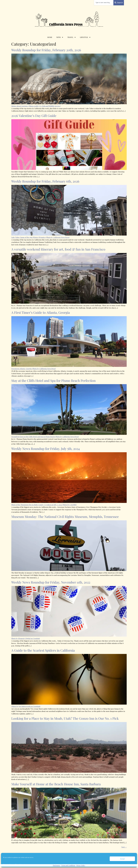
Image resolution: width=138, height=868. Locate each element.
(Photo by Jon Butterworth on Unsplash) (26, 706)
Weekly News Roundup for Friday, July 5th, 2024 (46, 449)
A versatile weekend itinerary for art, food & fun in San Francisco (58, 249)
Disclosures (56, 865)
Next (124, 847)
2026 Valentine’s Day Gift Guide (34, 116)
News (60, 37)
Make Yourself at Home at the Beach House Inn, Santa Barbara (56, 784)
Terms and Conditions (68, 865)
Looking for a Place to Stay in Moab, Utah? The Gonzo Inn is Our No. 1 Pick (65, 718)
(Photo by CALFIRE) (70, 505)
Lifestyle (85, 37)
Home (50, 37)
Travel (72, 37)
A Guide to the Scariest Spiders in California (43, 650)
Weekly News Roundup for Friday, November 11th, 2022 (51, 582)
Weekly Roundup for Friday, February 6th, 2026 (45, 181)
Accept (122, 859)
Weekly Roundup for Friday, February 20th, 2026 (46, 50)
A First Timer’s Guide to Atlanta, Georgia (41, 312)
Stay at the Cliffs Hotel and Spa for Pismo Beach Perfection (53, 380)
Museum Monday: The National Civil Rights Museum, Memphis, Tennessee (65, 517)
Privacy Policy (81, 865)
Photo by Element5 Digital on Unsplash (26, 638)
